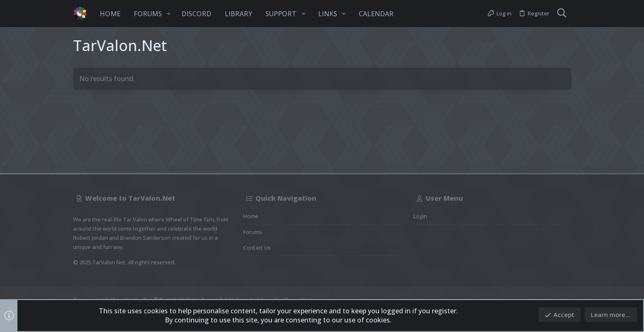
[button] (169, 14)
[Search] (562, 14)
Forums (253, 232)
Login (420, 216)
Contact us (257, 248)
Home (251, 216)
